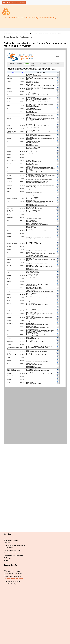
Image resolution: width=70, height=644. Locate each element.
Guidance (7, 561)
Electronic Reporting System (13, 550)
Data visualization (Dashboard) (13, 555)
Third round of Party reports (12, 576)
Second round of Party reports (14, 579)
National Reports (9, 548)
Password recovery (10, 584)
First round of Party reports (12, 581)
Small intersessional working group (15, 545)
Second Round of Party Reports (53, 33)
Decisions (7, 543)
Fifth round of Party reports (12, 571)
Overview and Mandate (11, 540)
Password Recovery (10, 553)
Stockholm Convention (16, 33)
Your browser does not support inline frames (35, 246)
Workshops (7, 558)
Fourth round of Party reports (13, 574)
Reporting (32, 33)
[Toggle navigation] (67, 3)
